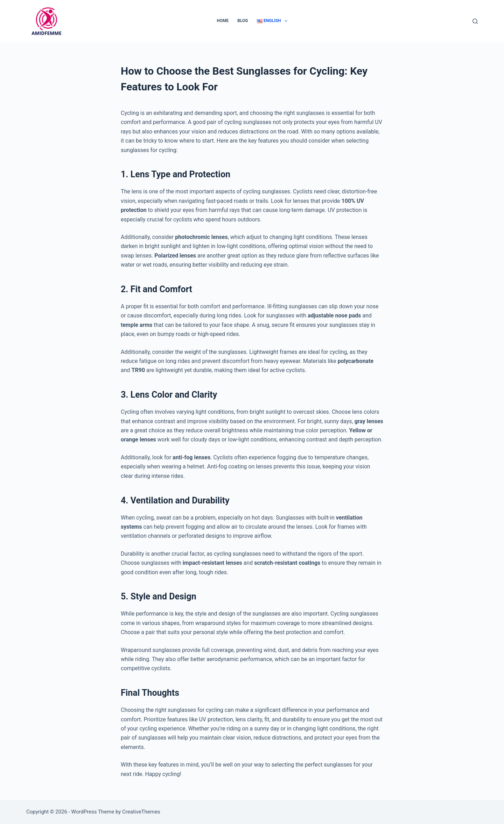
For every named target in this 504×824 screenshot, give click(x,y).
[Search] (475, 21)
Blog (243, 21)
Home (223, 21)
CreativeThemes (141, 812)
